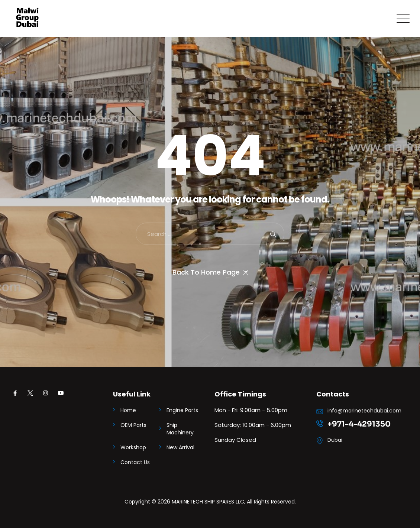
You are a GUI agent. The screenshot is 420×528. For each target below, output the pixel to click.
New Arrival (180, 447)
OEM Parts (133, 425)
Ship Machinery (180, 429)
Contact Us (135, 462)
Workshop (133, 447)
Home (128, 410)
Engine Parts (182, 410)
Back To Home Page (206, 272)
